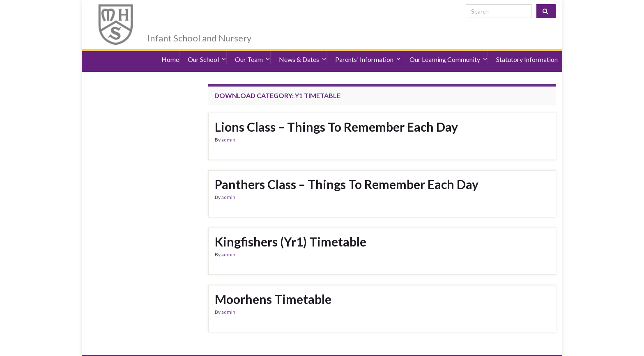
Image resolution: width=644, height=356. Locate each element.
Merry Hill (181, 13)
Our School (207, 49)
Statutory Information (527, 49)
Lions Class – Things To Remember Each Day (336, 112)
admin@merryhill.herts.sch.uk (517, 348)
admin (228, 125)
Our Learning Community (448, 49)
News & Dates (303, 49)
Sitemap (215, 348)
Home (170, 49)
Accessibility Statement (169, 348)
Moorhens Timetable (273, 285)
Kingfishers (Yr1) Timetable (291, 227)
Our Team (253, 49)
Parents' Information (368, 49)
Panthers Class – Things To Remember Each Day (347, 170)
